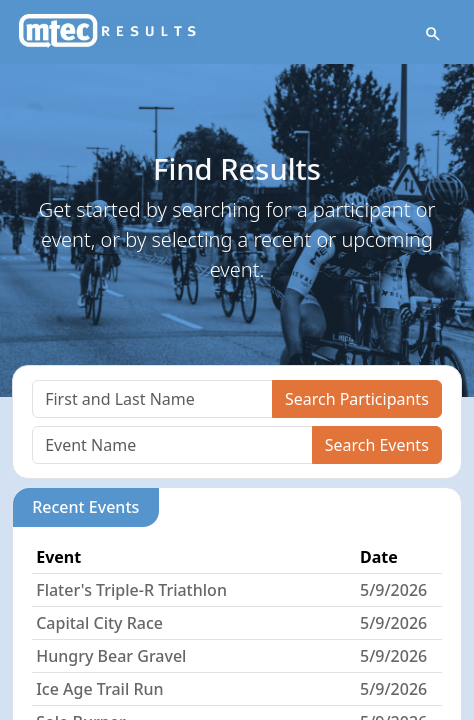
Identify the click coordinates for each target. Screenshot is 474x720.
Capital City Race (99, 623)
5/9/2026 (393, 590)
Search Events (377, 445)
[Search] (152, 399)
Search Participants (357, 399)
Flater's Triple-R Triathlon (131, 590)
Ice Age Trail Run (99, 689)
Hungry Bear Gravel (111, 656)
